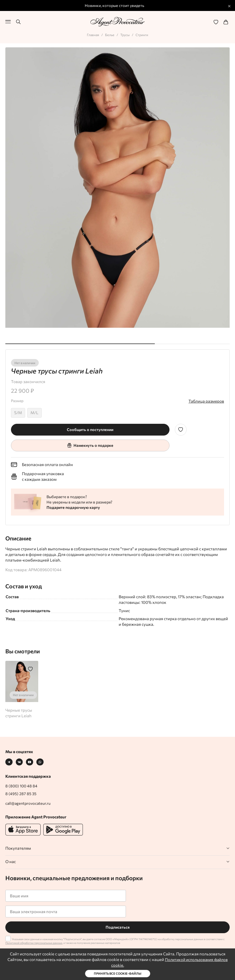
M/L (34, 412)
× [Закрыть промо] (229, 6)
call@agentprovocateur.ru (29, 803)
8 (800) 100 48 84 (22, 786)
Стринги (143, 34)
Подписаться (118, 927)
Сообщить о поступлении (90, 429)
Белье (109, 34)
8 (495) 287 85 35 (21, 794)
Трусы (125, 34)
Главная (92, 34)
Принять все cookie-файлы (118, 974)
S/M (18, 412)
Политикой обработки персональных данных (34, 943)
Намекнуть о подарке (90, 445)
